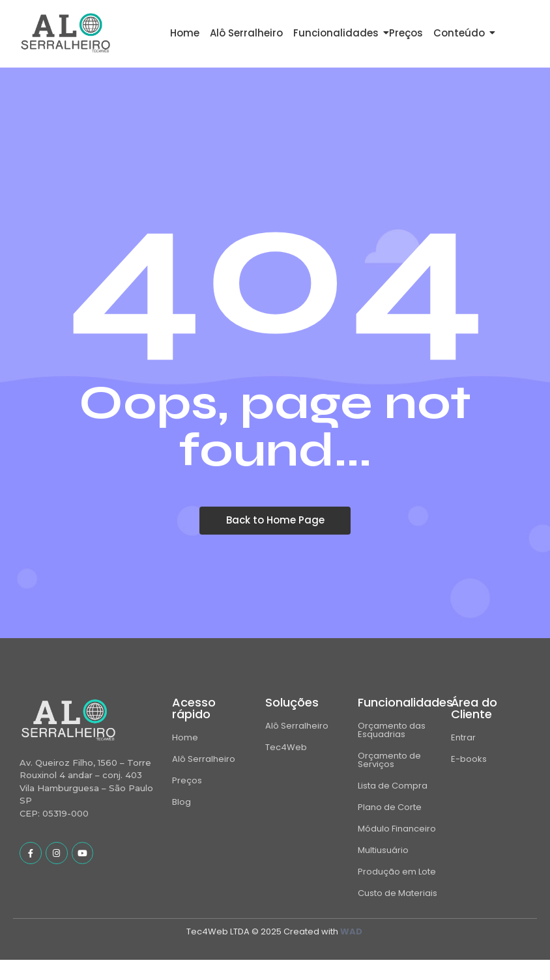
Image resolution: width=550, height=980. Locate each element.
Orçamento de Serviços (389, 760)
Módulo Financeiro (397, 829)
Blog (181, 802)
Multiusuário (383, 850)
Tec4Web (286, 747)
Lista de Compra (393, 786)
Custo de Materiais (398, 893)
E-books (469, 759)
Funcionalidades (338, 33)
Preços (406, 33)
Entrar (463, 737)
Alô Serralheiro (246, 33)
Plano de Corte (390, 807)
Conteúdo (461, 33)
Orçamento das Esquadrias (392, 730)
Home (185, 33)
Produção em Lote (397, 872)
